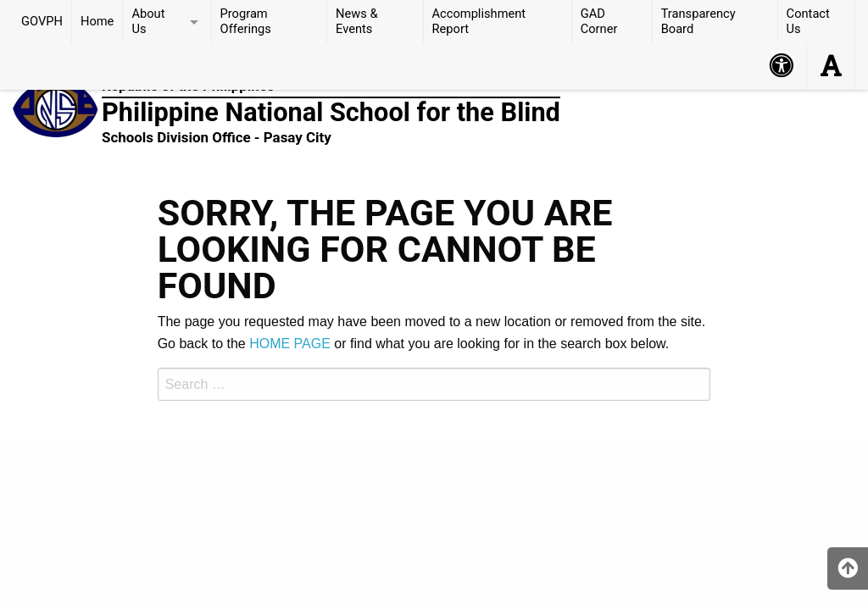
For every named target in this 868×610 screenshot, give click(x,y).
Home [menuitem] (97, 21)
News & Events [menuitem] (357, 21)
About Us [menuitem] (148, 21)
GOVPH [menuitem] (42, 21)
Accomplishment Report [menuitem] (479, 21)
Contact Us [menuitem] (808, 21)
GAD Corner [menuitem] (599, 21)
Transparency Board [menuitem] (698, 21)
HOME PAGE (290, 344)
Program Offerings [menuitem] (246, 21)
